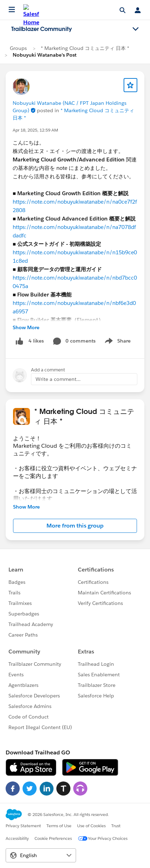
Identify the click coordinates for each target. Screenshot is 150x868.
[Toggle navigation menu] (136, 29)
